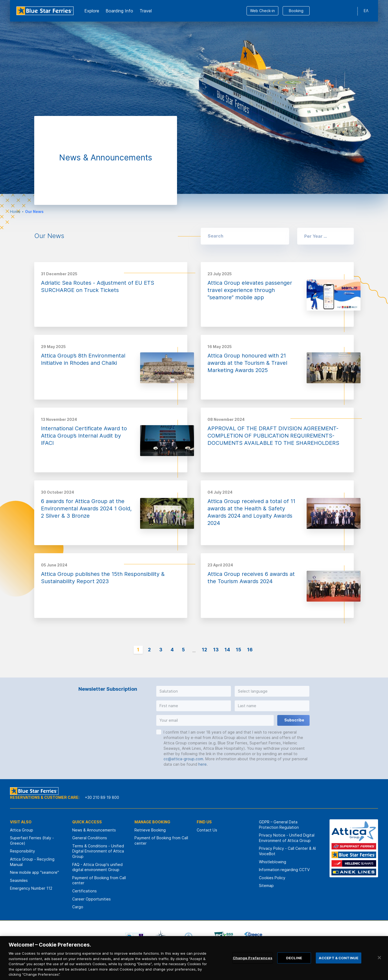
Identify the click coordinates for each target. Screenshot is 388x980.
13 (216, 650)
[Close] (379, 966)
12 (205, 650)
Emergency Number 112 (31, 888)
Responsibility (22, 851)
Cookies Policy (272, 878)
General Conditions (90, 838)
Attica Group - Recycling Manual (32, 862)
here (202, 764)
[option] (194, 97)
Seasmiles (19, 880)
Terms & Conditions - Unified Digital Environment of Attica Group (98, 851)
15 (238, 650)
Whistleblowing (273, 862)
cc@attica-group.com (183, 759)
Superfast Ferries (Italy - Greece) (32, 840)
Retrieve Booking (150, 830)
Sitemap (266, 886)
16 (250, 650)
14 (227, 650)
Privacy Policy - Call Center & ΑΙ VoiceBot (287, 851)
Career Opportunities (91, 899)
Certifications (84, 891)
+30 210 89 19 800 (102, 797)
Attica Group (22, 830)
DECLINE (294, 966)
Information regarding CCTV (284, 870)
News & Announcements (94, 830)
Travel (146, 11)
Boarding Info (119, 11)
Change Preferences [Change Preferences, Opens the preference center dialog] (253, 966)
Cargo (78, 907)
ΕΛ (366, 11)
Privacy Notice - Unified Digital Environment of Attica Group (287, 838)
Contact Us (207, 830)
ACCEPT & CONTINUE (339, 966)
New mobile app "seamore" (34, 872)
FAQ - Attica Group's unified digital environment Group (97, 867)
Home (15, 212)
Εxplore (92, 11)
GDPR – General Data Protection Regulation (279, 825)
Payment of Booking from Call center (99, 880)
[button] (325, 236)
